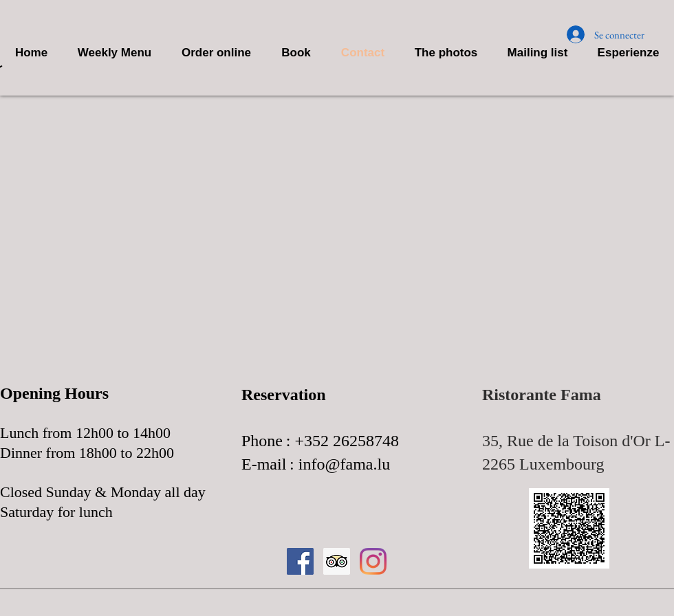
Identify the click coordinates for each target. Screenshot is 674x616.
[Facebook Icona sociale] (300, 561)
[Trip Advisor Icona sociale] (337, 561)
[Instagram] (373, 561)
